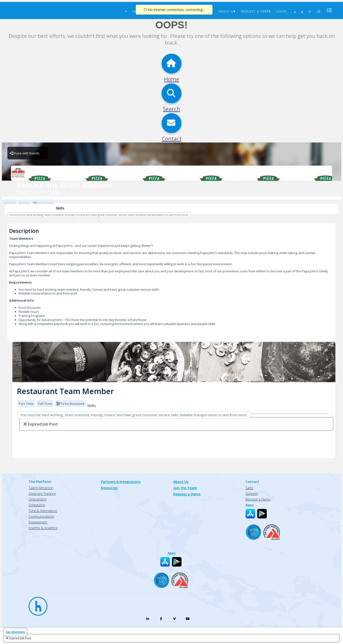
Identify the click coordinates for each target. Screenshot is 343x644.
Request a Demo (255, 11)
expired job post (20, 638)
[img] (174, 362)
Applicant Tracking (42, 494)
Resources (109, 488)
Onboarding (38, 499)
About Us (227, 11)
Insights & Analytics (43, 528)
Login (281, 11)
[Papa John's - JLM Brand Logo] (171, 173)
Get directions (15, 632)
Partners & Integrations (121, 482)
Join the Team (185, 488)
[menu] (328, 10)
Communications (41, 516)
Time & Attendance (43, 511)
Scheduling (37, 505)
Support (252, 494)
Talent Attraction (41, 488)
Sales (249, 488)
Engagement (38, 522)
